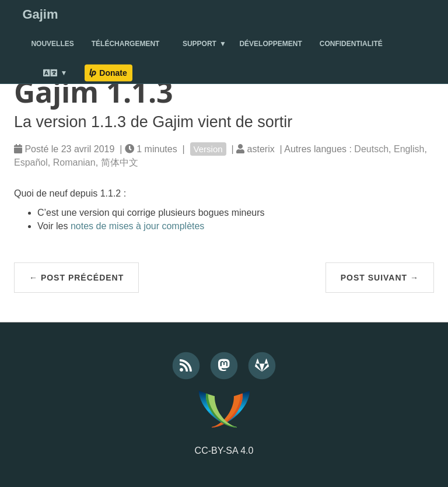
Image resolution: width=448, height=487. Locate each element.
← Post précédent (76, 278)
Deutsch (371, 149)
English (409, 149)
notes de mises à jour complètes (137, 226)
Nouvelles (52, 44)
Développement (270, 44)
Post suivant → (380, 278)
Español (31, 162)
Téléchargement (126, 44)
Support (199, 44)
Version (208, 149)
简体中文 (120, 162)
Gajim (40, 14)
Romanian (74, 162)
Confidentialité (351, 44)
